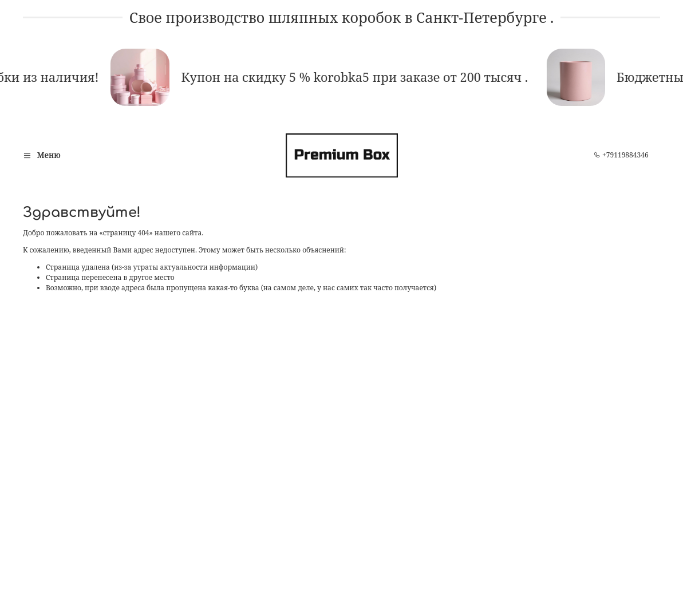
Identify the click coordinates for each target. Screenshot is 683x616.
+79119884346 (621, 155)
